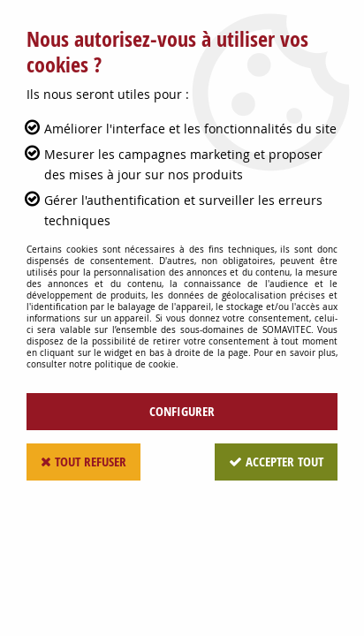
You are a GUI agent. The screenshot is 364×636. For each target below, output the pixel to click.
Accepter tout (276, 462)
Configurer (182, 411)
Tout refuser (83, 462)
